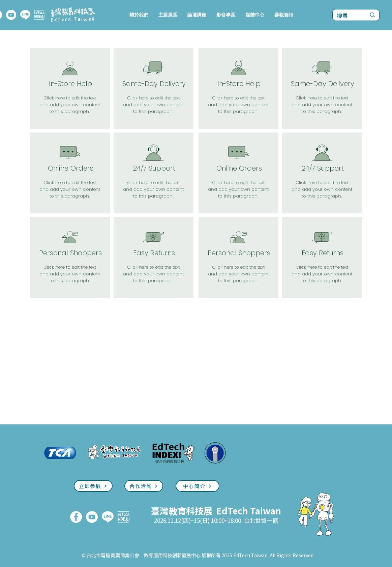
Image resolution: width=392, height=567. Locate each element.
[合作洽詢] (144, 486)
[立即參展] (93, 486)
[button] (168, 15)
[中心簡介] (198, 486)
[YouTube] (11, 15)
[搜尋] (346, 16)
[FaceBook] (76, 517)
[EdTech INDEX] (39, 15)
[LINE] (25, 15)
